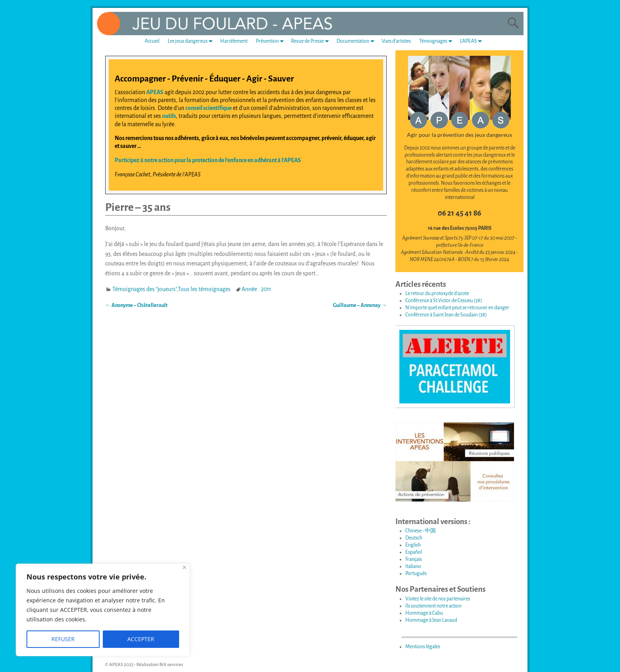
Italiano (413, 566)
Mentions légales (423, 647)
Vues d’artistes (396, 41)
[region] (103, 610)
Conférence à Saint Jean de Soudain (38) (446, 315)
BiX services (171, 665)
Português (416, 574)
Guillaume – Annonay (360, 305)
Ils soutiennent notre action (433, 606)
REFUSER (63, 639)
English (413, 545)
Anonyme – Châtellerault (136, 305)
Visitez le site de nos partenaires (438, 599)
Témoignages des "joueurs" (145, 289)
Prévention (271, 41)
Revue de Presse (312, 41)
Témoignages (437, 41)
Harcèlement (234, 41)
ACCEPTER (141, 639)
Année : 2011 (256, 289)
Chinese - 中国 (421, 531)
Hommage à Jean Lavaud (431, 620)
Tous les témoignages (204, 289)
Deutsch (414, 538)
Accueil (152, 41)
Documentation (357, 41)
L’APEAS (473, 41)
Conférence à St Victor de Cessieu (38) (444, 301)
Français (414, 559)
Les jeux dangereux (192, 41)
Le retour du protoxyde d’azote (437, 293)
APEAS (155, 92)
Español (414, 552)
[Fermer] (184, 567)
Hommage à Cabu (424, 613)
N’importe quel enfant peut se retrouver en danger (457, 308)
